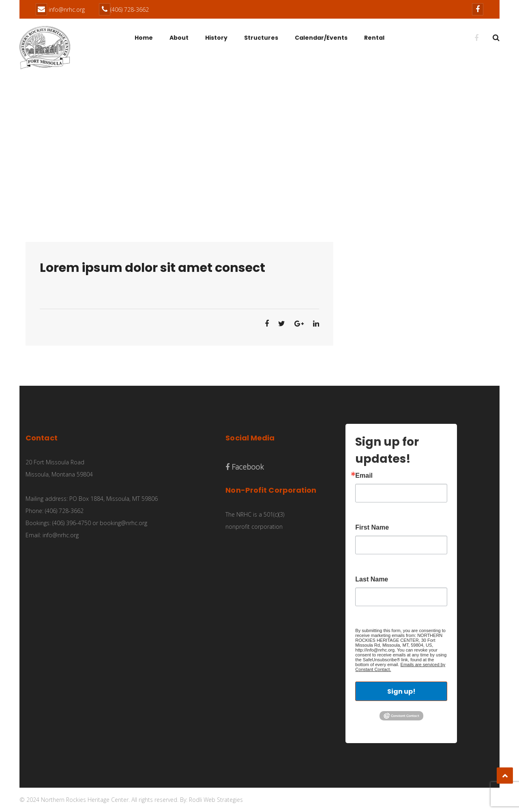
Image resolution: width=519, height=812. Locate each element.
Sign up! (401, 691)
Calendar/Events (321, 38)
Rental (374, 38)
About (179, 38)
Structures (261, 38)
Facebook (244, 467)
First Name (372, 528)
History (216, 38)
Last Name (372, 579)
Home (144, 38)
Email (364, 476)
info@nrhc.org (67, 10)
